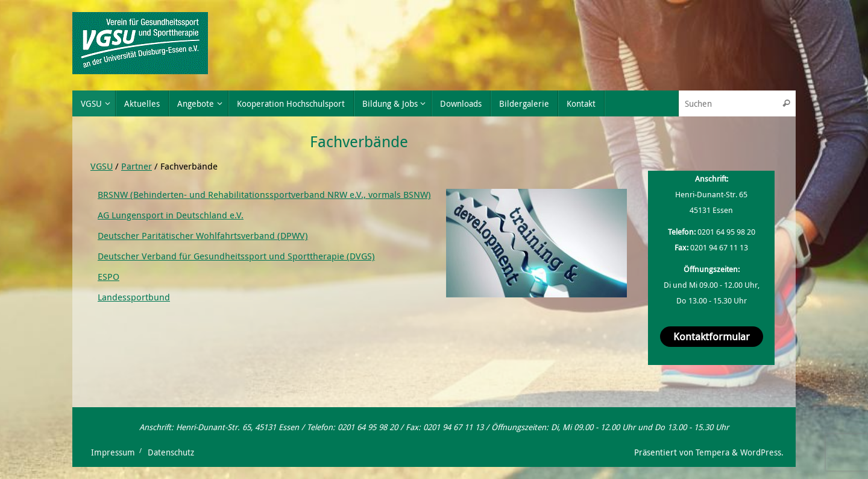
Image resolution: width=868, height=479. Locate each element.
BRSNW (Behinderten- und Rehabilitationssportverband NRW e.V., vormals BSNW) (264, 194)
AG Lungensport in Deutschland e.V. (171, 215)
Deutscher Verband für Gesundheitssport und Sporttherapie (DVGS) (236, 256)
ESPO (108, 276)
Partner (137, 166)
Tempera (712, 452)
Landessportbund (134, 297)
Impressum (113, 452)
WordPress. (762, 452)
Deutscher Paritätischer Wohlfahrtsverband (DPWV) (203, 235)
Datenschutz (171, 452)
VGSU (102, 166)
